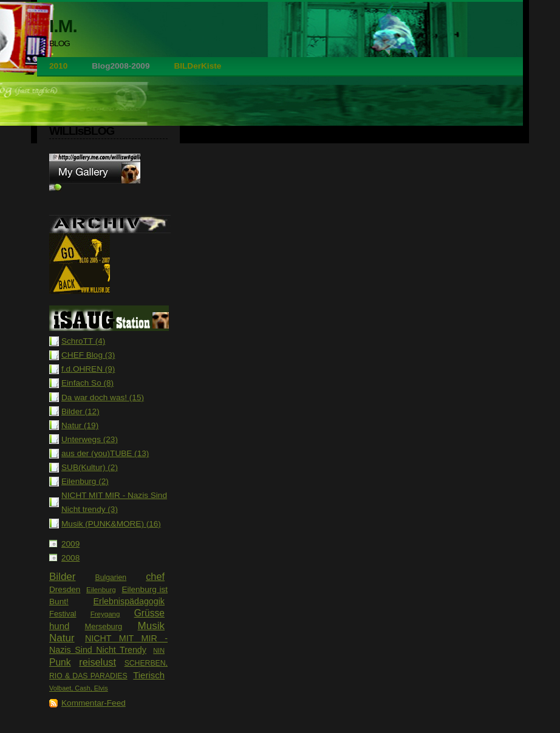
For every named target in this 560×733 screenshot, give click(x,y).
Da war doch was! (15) (103, 397)
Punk (60, 662)
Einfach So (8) (87, 383)
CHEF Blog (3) (88, 355)
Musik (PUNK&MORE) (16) (111, 524)
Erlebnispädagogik (129, 601)
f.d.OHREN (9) (88, 369)
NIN (159, 650)
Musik (151, 626)
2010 (58, 66)
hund (59, 626)
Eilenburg (101, 590)
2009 (70, 544)
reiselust (97, 662)
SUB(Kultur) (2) (90, 467)
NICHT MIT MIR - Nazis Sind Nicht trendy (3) (114, 502)
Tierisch (149, 675)
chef (155, 576)
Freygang (105, 614)
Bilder (62, 577)
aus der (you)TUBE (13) (105, 453)
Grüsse (149, 613)
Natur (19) (80, 425)
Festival (63, 614)
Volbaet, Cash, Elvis (79, 688)
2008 (70, 558)
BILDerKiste (197, 66)
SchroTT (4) (83, 341)
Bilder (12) (80, 411)
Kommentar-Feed (94, 703)
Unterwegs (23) (90, 439)
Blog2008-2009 (121, 66)
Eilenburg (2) (85, 481)
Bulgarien (111, 578)
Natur (62, 638)
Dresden (65, 589)
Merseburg (104, 626)
